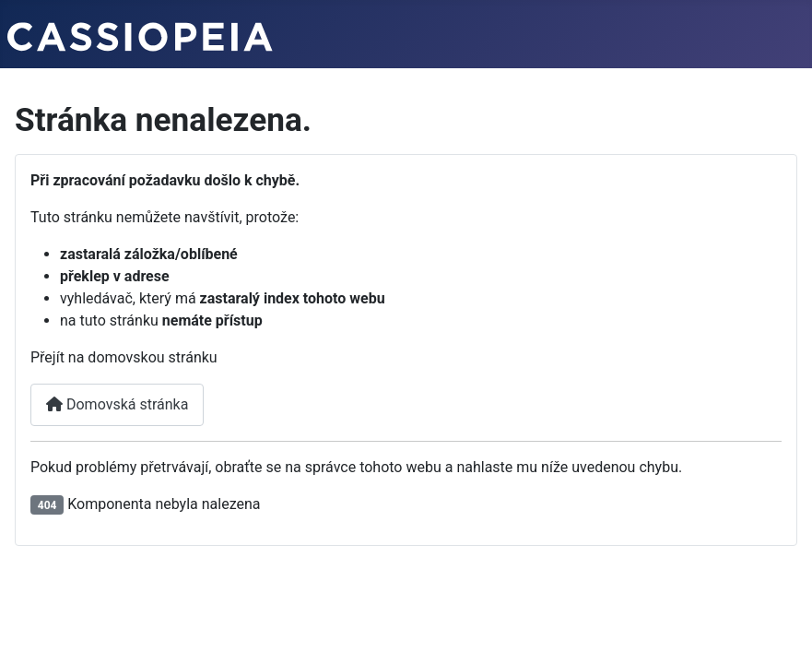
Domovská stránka (117, 404)
